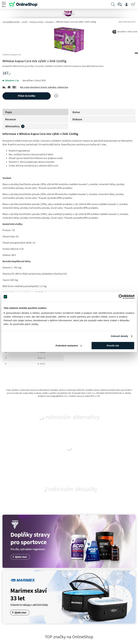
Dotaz (76, 112)
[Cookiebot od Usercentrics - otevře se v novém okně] (121, 297)
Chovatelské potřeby (11, 22)
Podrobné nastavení (69, 346)
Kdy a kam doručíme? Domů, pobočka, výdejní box (44, 87)
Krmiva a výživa (37, 22)
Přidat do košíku (27, 96)
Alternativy (12, 126)
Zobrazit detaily (119, 336)
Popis (9, 112)
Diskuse (77, 119)
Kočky (25, 22)
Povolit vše (113, 346)
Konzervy (50, 22)
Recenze (11, 119)
